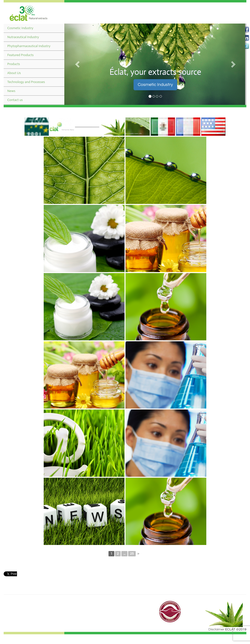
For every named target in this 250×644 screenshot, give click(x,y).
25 (132, 554)
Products (14, 64)
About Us (14, 73)
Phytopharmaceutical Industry (29, 46)
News (11, 91)
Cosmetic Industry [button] (155, 85)
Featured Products (20, 55)
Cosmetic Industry (20, 28)
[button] (78, 64)
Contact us (15, 100)
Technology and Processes (26, 82)
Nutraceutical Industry (23, 37)
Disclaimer (217, 629)
